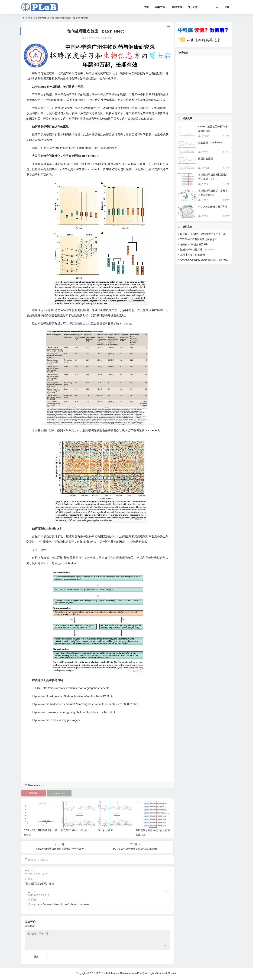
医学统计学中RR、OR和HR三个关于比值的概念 (207, 234)
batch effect (59, 793)
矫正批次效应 (106, 830)
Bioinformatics (41, 18)
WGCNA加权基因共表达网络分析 (199, 239)
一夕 (34, 905)
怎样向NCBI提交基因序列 (194, 244)
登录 (227, 7)
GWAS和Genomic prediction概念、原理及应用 (206, 260)
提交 (36, 956)
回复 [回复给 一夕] (29, 879)
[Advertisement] (97, 757)
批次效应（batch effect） (75, 830)
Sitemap (173, 973)
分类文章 (160, 7)
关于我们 (193, 7)
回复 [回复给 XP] (32, 900)
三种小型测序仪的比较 (193, 255)
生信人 (92, 38)
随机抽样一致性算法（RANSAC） (199, 250)
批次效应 (34, 793)
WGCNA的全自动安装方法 (213, 207)
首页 (28, 18)
